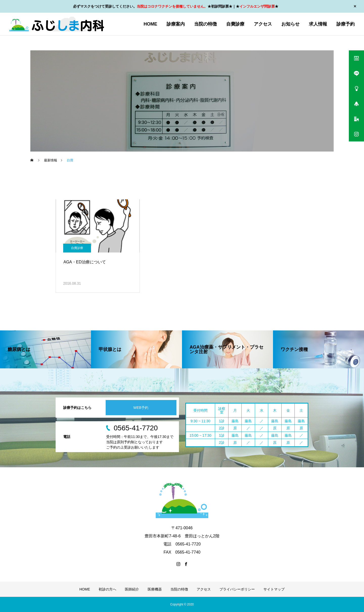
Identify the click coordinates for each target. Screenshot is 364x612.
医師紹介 (132, 589)
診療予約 (346, 24)
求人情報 (318, 24)
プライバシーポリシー (237, 589)
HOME (150, 24)
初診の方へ (107, 589)
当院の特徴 (206, 24)
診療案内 (176, 24)
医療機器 (155, 589)
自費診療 (235, 24)
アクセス (263, 24)
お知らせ (290, 24)
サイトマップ (274, 589)
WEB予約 (141, 408)
